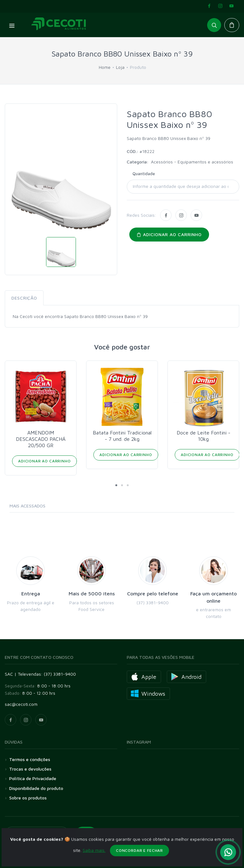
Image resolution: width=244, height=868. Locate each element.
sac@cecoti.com (21, 704)
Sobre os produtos (28, 798)
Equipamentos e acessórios (205, 162)
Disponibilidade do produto (36, 788)
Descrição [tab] (24, 298)
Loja (120, 67)
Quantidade (144, 174)
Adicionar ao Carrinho (44, 461)
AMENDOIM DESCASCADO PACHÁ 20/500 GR (41, 439)
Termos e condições (30, 759)
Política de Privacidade (33, 778)
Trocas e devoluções (30, 769)
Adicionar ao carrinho (169, 234)
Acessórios (163, 162)
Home (105, 67)
